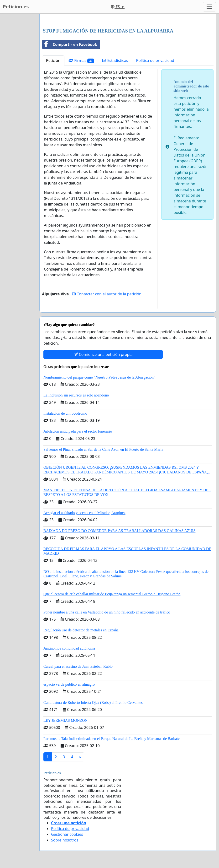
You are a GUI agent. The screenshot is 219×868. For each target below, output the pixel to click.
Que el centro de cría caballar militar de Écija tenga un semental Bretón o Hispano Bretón (112, 594)
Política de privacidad (155, 60)
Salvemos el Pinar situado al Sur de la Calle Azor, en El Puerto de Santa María (103, 449)
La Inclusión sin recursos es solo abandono (76, 395)
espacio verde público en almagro (69, 684)
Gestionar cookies (67, 834)
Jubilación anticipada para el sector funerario (78, 431)
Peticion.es (16, 7)
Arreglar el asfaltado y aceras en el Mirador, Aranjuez (84, 513)
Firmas (81, 61)
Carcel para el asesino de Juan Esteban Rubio (78, 666)
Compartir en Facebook (70, 44)
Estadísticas (115, 60)
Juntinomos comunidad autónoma (69, 648)
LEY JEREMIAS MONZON (65, 720)
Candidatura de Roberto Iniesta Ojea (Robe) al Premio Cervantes (93, 703)
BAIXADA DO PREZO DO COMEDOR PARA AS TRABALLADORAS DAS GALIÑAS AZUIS (119, 531)
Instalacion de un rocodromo (65, 413)
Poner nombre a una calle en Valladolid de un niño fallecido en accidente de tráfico (107, 612)
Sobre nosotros (65, 840)
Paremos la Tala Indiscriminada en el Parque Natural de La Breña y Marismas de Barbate (112, 739)
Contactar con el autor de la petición (107, 294)
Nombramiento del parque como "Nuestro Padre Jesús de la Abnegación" (99, 377)
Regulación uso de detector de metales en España (81, 630)
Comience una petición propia (103, 354)
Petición (53, 60)
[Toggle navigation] (209, 7)
